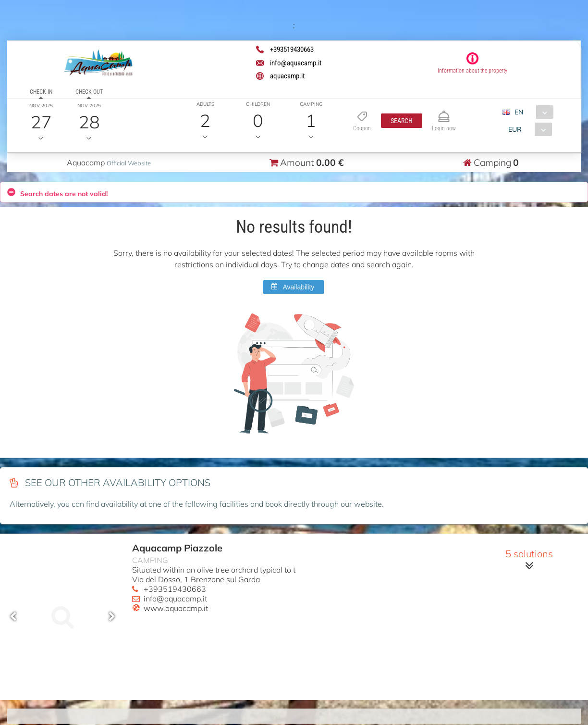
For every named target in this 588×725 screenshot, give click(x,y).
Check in (41, 92)
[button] (402, 121)
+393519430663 (175, 589)
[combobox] (532, 112)
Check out (89, 92)
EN (519, 112)
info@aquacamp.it (175, 599)
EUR (515, 129)
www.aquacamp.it (176, 608)
